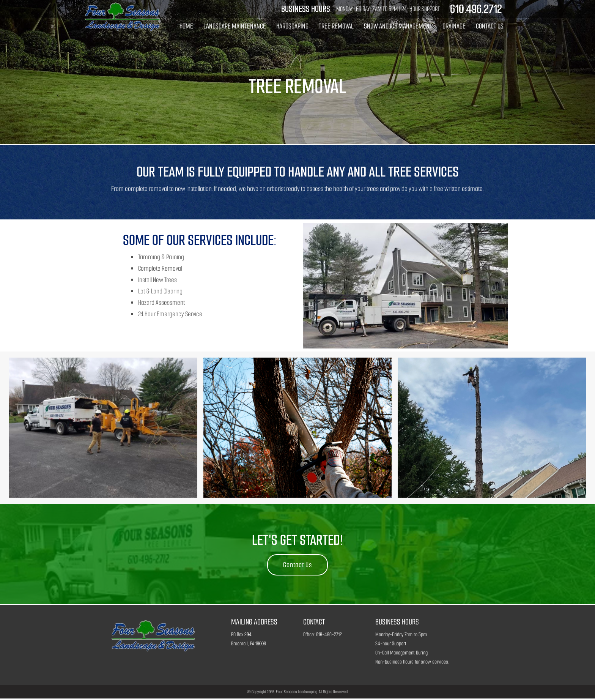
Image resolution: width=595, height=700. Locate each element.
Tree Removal (336, 26)
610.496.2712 (475, 9)
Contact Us (490, 26)
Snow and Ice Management (398, 26)
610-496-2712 (329, 636)
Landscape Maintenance (235, 26)
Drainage (454, 26)
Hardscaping (292, 26)
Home (186, 26)
